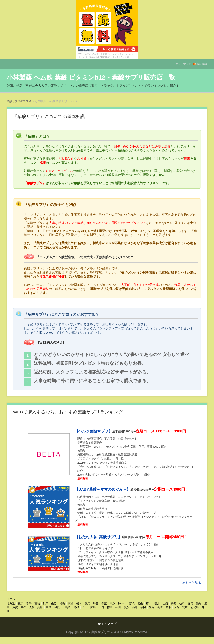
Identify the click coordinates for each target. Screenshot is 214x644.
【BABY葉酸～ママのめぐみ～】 (103, 489)
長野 (174, 604)
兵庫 (40, 607)
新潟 (132, 604)
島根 (76, 607)
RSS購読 (202, 64)
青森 (20, 604)
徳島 (110, 607)
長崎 (160, 607)
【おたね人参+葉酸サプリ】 (98, 537)
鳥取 (68, 607)
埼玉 (96, 604)
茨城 (71, 604)
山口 (101, 607)
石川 (149, 604)
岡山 (85, 607)
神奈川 (122, 604)
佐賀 (152, 607)
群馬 (87, 604)
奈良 (48, 607)
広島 (93, 607)
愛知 (199, 604)
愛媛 (126, 607)
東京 (112, 604)
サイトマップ (183, 64)
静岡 (190, 604)
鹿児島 (195, 607)
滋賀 (15, 607)
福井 (157, 604)
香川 (118, 607)
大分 (177, 607)
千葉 (104, 604)
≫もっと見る (192, 583)
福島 (62, 604)
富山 (140, 604)
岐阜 (182, 604)
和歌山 (58, 607)
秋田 (46, 604)
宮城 (37, 604)
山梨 (165, 604)
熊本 (168, 607)
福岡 (143, 607)
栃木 (79, 604)
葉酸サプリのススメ (19, 101)
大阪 (32, 607)
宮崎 (185, 607)
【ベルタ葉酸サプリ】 (93, 431)
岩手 (29, 604)
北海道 (11, 604)
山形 (54, 604)
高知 (135, 607)
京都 (23, 607)
